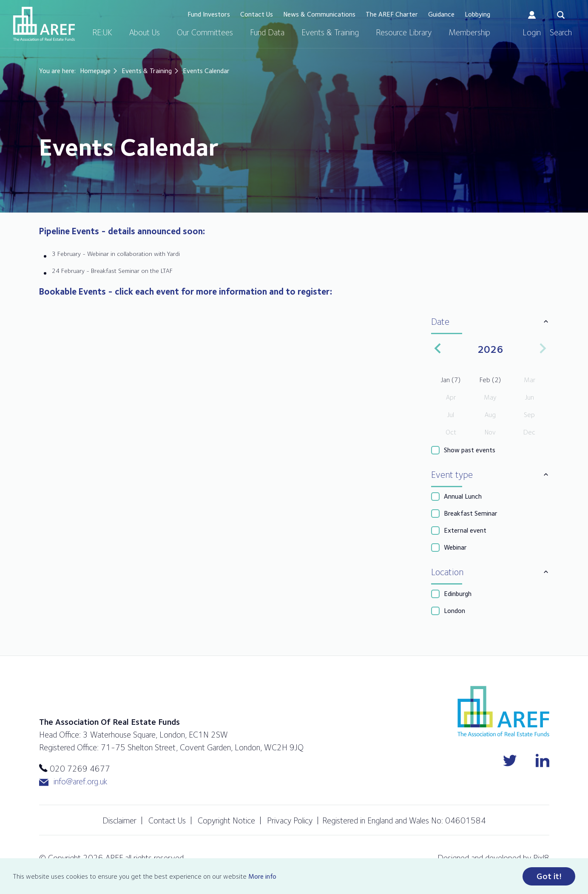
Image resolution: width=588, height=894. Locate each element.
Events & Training (330, 32)
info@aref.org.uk (73, 782)
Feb (490, 380)
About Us (145, 32)
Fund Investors (209, 14)
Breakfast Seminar (471, 513)
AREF (44, 24)
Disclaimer (119, 820)
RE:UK (102, 32)
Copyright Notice (226, 820)
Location (447, 572)
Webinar (455, 547)
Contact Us (257, 14)
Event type (452, 474)
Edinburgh (458, 594)
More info (262, 876)
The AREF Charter (392, 14)
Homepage (95, 71)
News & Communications (319, 14)
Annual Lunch (463, 496)
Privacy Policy (290, 820)
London (454, 611)
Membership (469, 32)
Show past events (470, 450)
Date (440, 321)
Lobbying (477, 14)
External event (465, 530)
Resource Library (404, 32)
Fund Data (267, 32)
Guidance (441, 14)
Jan (451, 380)
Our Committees (205, 32)
